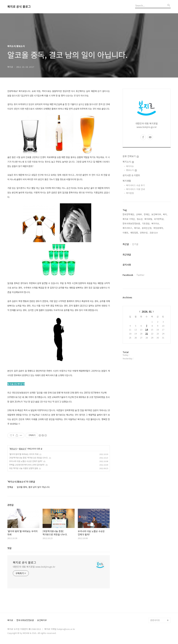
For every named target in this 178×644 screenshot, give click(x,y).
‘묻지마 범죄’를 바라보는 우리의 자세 (24, 454)
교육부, (139, 214)
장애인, (147, 214)
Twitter (140, 275)
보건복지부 (42, 620)
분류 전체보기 (131, 156)
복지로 (10, 620)
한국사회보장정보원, (132, 223)
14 (147, 330)
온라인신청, (147, 228)
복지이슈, (156, 223)
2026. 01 (147, 312)
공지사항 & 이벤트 (131, 175)
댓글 (9, 548)
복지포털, (149, 219)
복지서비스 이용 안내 (135, 189)
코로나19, (154, 233)
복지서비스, (128, 228)
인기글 (135, 244)
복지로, (137, 228)
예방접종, (134, 233)
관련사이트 (155, 620)
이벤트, (126, 233)
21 (147, 334)
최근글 (126, 244)
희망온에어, (158, 228)
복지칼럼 (130, 193)
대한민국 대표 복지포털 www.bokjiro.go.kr (34, 567)
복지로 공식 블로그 (19, 7)
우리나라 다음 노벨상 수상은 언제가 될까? (26, 461)
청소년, (140, 219)
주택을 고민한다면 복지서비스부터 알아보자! (27, 465)
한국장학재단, (129, 214)
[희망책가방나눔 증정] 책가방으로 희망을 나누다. (29, 458)
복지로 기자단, (129, 219)
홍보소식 (23, 449)
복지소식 (13, 449)
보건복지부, (157, 214)
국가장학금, (159, 219)
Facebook (128, 275)
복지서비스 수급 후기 (135, 185)
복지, (165, 214)
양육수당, (144, 233)
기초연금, (146, 223)
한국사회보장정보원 (25, 620)
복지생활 (127, 181)
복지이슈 (130, 166)
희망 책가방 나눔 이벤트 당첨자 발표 (24, 468)
